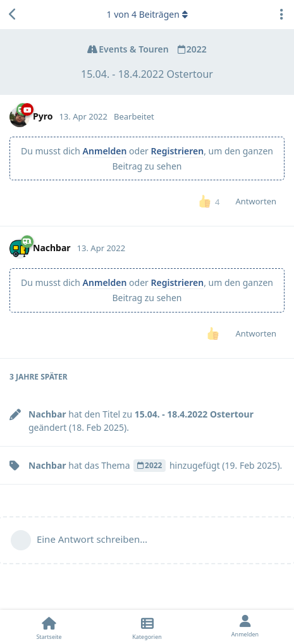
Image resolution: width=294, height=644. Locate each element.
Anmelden (105, 151)
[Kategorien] (147, 627)
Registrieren (177, 151)
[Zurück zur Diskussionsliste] (13, 15)
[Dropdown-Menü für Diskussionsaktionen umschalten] (281, 15)
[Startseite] (49, 627)
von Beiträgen (147, 14)
